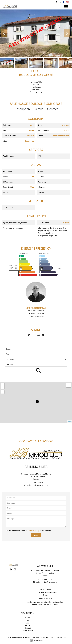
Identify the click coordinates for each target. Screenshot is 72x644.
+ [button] (3, 384)
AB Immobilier (36, 467)
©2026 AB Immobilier (14, 637)
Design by (39, 640)
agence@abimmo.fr (37, 316)
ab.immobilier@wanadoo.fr (37, 485)
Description (22, 109)
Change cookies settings (57, 637)
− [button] (3, 387)
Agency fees (41, 637)
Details (38, 109)
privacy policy (34, 531)
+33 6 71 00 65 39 (37, 313)
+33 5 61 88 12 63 (37, 483)
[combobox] (36, 349)
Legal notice (29, 637)
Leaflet (70, 422)
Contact (52, 109)
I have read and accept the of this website (30, 531)
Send (36, 535)
